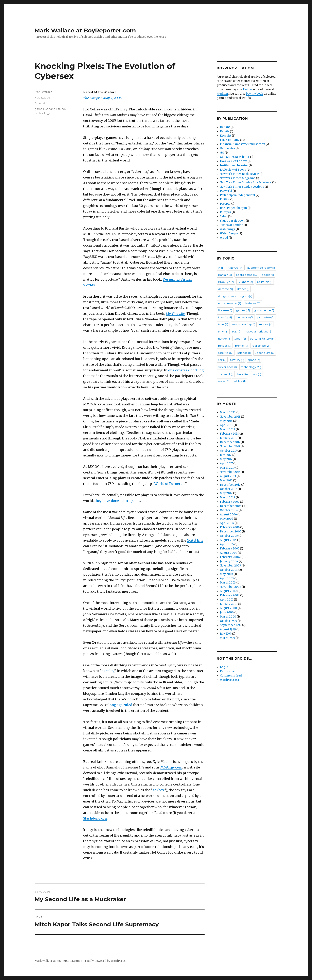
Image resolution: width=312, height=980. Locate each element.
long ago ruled (120, 705)
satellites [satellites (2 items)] (226, 353)
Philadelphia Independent (238, 195)
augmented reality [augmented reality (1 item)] (261, 268)
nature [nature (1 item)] (224, 339)
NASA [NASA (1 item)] (236, 331)
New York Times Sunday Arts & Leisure (246, 182)
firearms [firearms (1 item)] (225, 310)
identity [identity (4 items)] (225, 317)
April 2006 (227, 523)
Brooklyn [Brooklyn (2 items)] (226, 282)
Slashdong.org (95, 818)
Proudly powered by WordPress (104, 961)
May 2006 (227, 519)
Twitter (248, 89)
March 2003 (228, 583)
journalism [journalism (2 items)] (266, 317)
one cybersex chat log (186, 370)
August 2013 (228, 476)
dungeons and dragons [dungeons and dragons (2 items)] (235, 296)
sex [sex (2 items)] (222, 360)
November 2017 (230, 446)
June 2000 (227, 612)
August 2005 (228, 540)
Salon (224, 216)
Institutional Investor (234, 165)
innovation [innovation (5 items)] (245, 317)
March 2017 (227, 468)
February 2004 (230, 557)
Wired (224, 238)
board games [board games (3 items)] (247, 275)
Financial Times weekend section (242, 144)
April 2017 (226, 463)
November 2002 (231, 587)
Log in (224, 667)
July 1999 (226, 634)
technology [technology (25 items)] (251, 367)
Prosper (225, 204)
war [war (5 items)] (257, 374)
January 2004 (229, 561)
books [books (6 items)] (268, 275)
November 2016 (230, 472)
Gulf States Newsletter (235, 157)
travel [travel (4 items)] (243, 374)
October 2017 (228, 451)
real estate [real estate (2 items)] (261, 346)
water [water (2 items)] (224, 381)
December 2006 (231, 506)
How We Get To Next (233, 161)
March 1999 (227, 638)
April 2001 (227, 600)
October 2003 (229, 570)
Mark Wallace (44, 92)
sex (64, 109)
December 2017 (230, 442)
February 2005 (230, 549)
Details (225, 131)
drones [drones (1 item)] (243, 289)
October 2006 (229, 510)
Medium (222, 94)
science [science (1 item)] (244, 353)
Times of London (232, 225)
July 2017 (226, 455)
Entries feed (228, 671)
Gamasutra (227, 148)
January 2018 (229, 438)
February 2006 (230, 527)
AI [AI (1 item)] (221, 268)
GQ (222, 153)
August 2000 (228, 608)
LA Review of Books (233, 170)
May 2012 (226, 493)
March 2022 (228, 412)
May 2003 (227, 574)
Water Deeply (229, 234)
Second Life (53, 109)
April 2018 (227, 425)
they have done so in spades (117, 501)
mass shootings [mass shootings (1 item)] (244, 324)
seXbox (158, 790)
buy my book (255, 94)
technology (42, 113)
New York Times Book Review (239, 174)
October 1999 (228, 621)
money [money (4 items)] (266, 324)
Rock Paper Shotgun (233, 208)
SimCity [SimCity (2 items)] (237, 360)
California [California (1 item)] (265, 282)
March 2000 (228, 617)
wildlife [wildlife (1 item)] (240, 381)
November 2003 (230, 566)
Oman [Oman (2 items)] (240, 339)
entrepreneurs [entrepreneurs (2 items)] (230, 303)
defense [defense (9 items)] (226, 289)
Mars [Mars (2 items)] (223, 324)
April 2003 (227, 578)
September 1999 (231, 625)
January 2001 (229, 604)
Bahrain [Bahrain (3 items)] (225, 275)
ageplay (108, 671)
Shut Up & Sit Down (233, 221)
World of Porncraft (170, 484)
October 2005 (229, 536)
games (39, 109)
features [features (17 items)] (253, 303)
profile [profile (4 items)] (241, 346)
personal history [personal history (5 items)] (262, 339)
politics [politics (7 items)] (225, 346)
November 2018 (230, 417)
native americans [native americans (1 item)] (258, 331)
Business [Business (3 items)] (245, 282)
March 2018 (228, 429)
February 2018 (229, 434)
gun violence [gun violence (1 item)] (264, 310)
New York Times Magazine (238, 178)
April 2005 (227, 544)
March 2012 (228, 497)
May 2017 (226, 459)
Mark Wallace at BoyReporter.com (85, 30)
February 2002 (230, 595)
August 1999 (228, 629)
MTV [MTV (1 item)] (222, 331)
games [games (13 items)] (243, 310)
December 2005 (231, 532)
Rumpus (226, 212)
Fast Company (230, 140)
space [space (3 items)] (254, 360)
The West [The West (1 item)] (226, 374)
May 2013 (226, 480)
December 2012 (230, 485)
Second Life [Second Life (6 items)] (265, 353)
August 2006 (228, 515)
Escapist (40, 103)
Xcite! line (195, 540)
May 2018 (226, 421)
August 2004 (228, 553)
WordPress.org (230, 680)
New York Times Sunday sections (242, 187)
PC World (226, 191)
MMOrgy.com (171, 767)
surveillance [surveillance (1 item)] (227, 367)
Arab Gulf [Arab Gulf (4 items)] (235, 268)
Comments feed (231, 676)
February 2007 (230, 502)
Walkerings (228, 229)
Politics (225, 199)
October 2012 (229, 489)
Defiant (225, 127)
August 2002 (228, 591)
